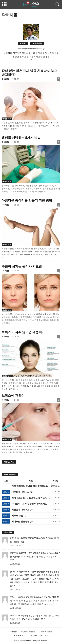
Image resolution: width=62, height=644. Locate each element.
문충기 (13, 553)
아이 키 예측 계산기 (26, 616)
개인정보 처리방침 (28, 631)
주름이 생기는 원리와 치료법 (22, 266)
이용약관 (13, 631)
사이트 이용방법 (46, 631)
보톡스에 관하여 (13, 395)
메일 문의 (44, 635)
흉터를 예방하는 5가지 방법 (21, 138)
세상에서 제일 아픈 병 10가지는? (33, 538)
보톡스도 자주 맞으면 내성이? (22, 332)
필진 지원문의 (19, 635)
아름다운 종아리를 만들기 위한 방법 (27, 200)
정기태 (13, 572)
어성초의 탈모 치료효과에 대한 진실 (32, 597)
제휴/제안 (33, 635)
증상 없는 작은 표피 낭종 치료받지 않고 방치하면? (29, 73)
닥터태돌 (5, 79)
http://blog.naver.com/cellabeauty (31, 49)
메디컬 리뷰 (7, 119)
